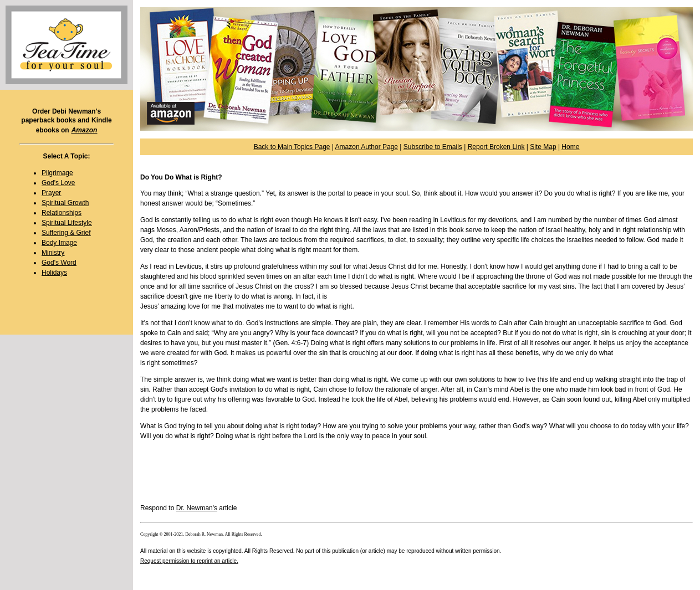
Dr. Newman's (197, 508)
